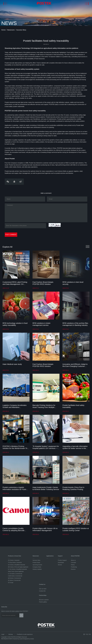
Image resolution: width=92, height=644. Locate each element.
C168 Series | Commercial (15, 576)
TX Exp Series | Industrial (15, 563)
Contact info (42, 591)
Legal (3, 634)
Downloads (61, 563)
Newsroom (11, 30)
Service (60, 565)
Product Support (62, 560)
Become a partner (44, 600)
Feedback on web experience (25, 634)
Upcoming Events (37, 565)
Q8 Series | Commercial (14, 578)
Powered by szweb (18, 639)
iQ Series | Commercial (14, 580)
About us (73, 560)
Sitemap (11, 634)
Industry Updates (37, 569)
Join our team (43, 589)
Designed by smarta (28, 639)
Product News (36, 563)
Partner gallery (43, 602)
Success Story (21, 30)
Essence (73, 569)
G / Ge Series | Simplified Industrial (17, 569)
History (73, 565)
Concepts (73, 563)
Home (4, 30)
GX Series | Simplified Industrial (16, 565)
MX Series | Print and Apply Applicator (18, 567)
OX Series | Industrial (14, 560)
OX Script (11, 583)
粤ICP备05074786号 (7, 639)
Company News (37, 567)
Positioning (74, 567)
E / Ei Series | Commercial (15, 574)
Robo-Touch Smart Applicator (16, 571)
